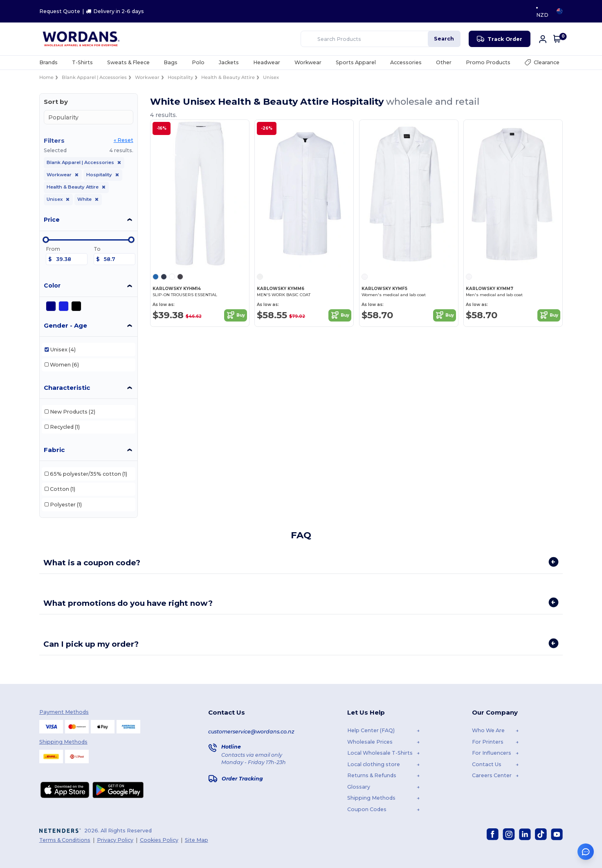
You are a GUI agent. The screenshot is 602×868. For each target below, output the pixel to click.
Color (52, 286)
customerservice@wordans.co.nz (251, 731)
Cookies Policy (159, 840)
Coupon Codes (367, 809)
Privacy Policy (115, 840)
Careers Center (492, 775)
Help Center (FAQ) (371, 730)
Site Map (197, 840)
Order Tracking (242, 778)
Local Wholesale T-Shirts (380, 753)
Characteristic (67, 388)
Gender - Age (65, 325)
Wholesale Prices (370, 741)
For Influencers (492, 753)
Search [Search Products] (444, 39)
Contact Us (487, 764)
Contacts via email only (252, 755)
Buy (236, 315)
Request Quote (60, 11)
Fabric (54, 450)
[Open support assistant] (586, 852)
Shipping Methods (371, 798)
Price (52, 220)
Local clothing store (374, 764)
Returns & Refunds (372, 775)
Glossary (359, 786)
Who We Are (488, 730)
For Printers (488, 741)
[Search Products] (353, 39)
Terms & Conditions (65, 840)
